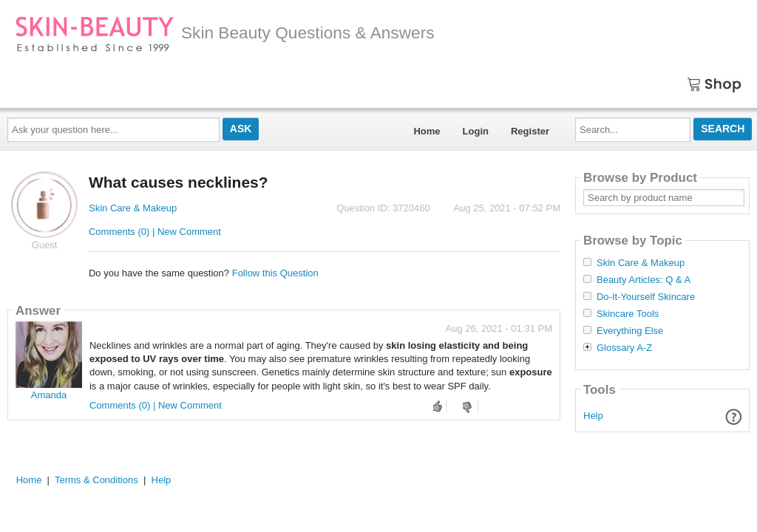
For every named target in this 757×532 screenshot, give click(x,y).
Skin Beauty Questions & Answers (225, 33)
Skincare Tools (628, 314)
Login (476, 131)
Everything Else (630, 331)
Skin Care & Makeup (133, 208)
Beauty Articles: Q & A (644, 280)
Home (427, 131)
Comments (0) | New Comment (155, 232)
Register (530, 131)
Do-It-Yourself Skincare (646, 297)
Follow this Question (275, 273)
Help (593, 416)
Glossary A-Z (624, 348)
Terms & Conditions (96, 480)
